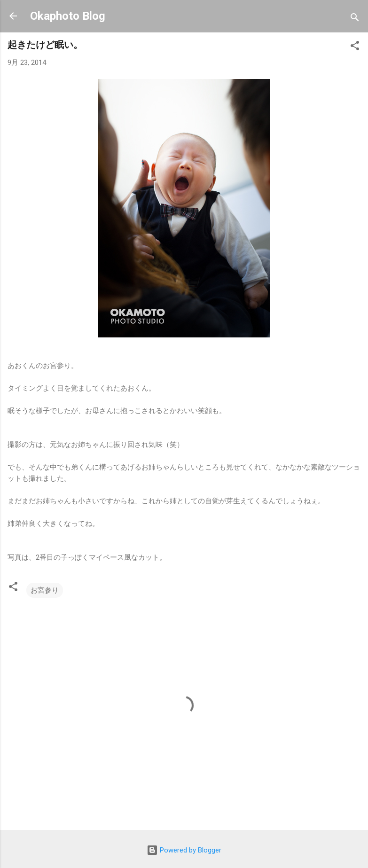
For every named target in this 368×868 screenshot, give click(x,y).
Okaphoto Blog (68, 16)
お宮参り (45, 590)
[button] (355, 47)
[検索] (355, 19)
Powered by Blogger (184, 850)
